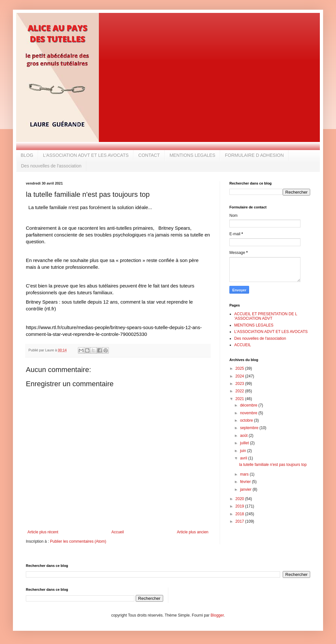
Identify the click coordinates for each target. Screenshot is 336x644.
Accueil (118, 532)
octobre (247, 420)
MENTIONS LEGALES (193, 155)
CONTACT (149, 155)
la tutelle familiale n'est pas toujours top (273, 465)
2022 (240, 391)
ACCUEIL (243, 345)
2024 (240, 376)
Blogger (217, 615)
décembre (249, 405)
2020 (240, 499)
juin (244, 451)
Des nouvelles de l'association (51, 166)
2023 (240, 384)
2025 (240, 368)
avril (244, 458)
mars (245, 474)
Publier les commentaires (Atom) (78, 541)
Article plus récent (43, 532)
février (246, 482)
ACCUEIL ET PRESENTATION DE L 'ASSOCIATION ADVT (266, 316)
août (244, 436)
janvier (246, 489)
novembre (249, 413)
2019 (240, 506)
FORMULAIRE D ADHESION (254, 155)
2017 (240, 521)
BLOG (27, 155)
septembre (250, 428)
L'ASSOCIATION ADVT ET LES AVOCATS (86, 155)
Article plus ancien (193, 532)
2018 (240, 514)
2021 (240, 399)
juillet (245, 443)
